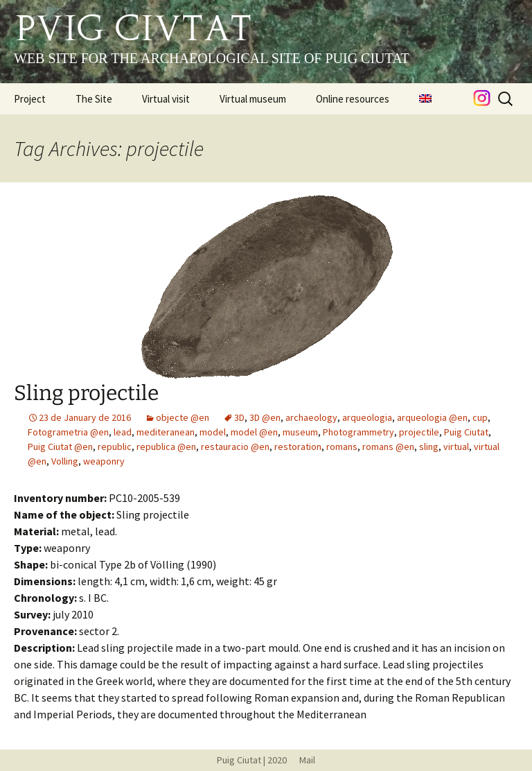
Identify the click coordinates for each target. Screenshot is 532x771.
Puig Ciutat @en (60, 447)
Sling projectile (86, 393)
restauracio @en (235, 447)
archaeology (311, 417)
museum (300, 432)
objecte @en (183, 417)
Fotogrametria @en (68, 432)
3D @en (265, 417)
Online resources (353, 99)
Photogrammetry (358, 432)
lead (123, 432)
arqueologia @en (432, 417)
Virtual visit (166, 99)
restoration (298, 447)
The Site (94, 99)
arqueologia (367, 417)
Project (30, 99)
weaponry (104, 461)
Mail (302, 760)
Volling (65, 461)
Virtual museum (253, 99)
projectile (419, 432)
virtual (456, 447)
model (213, 432)
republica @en (166, 447)
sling (429, 447)
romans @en (388, 447)
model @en (254, 432)
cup (480, 417)
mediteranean (166, 432)
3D (239, 417)
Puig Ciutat (466, 432)
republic (115, 447)
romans (342, 447)
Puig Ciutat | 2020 (252, 760)
